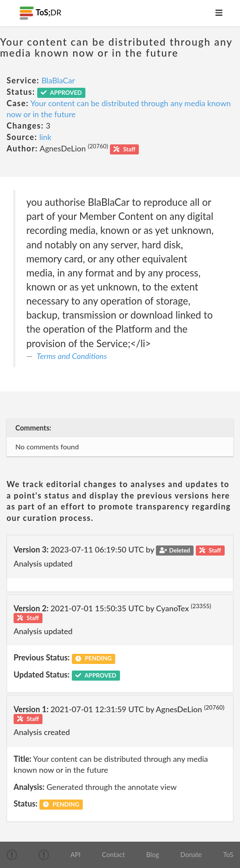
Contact (113, 854)
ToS (228, 854)
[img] (12, 855)
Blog (153, 854)
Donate (191, 854)
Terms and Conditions (72, 356)
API (76, 854)
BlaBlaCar (58, 80)
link (46, 137)
